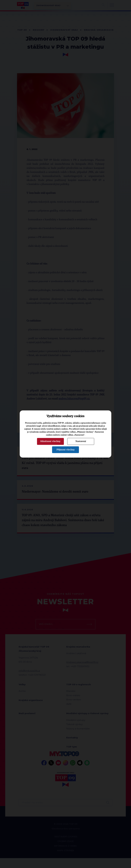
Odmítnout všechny (50, 441)
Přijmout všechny (66, 450)
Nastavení (81, 441)
